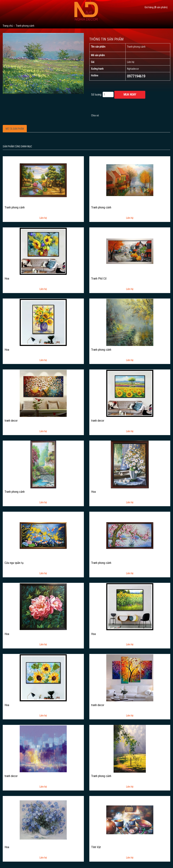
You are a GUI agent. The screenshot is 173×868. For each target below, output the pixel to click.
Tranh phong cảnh (15, 208)
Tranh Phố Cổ (99, 279)
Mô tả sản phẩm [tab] (15, 129)
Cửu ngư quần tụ (14, 563)
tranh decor (11, 421)
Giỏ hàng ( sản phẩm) (156, 7)
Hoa (7, 279)
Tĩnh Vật (96, 847)
